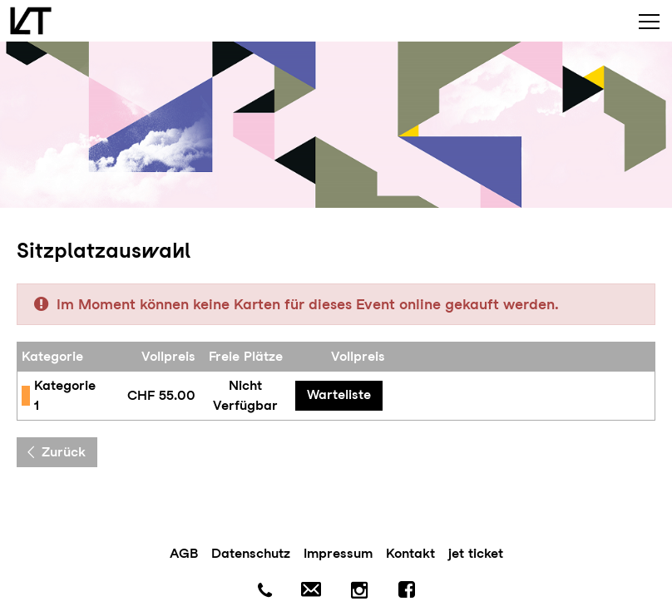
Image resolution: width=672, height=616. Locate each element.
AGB (184, 553)
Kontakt (410, 553)
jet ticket (476, 553)
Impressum (338, 553)
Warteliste (339, 394)
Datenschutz (251, 553)
